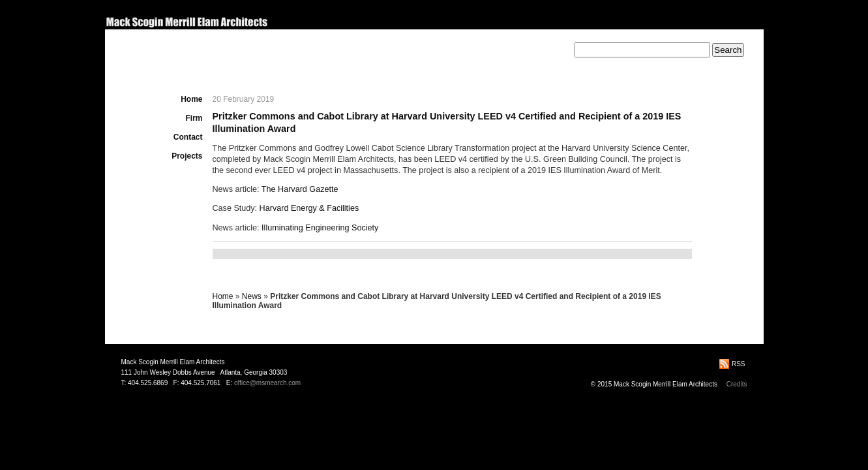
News (252, 296)
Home (191, 99)
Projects (187, 156)
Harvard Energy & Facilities (309, 208)
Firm (194, 118)
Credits (737, 384)
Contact (188, 137)
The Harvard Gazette (300, 189)
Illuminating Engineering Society (320, 228)
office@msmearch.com (267, 383)
